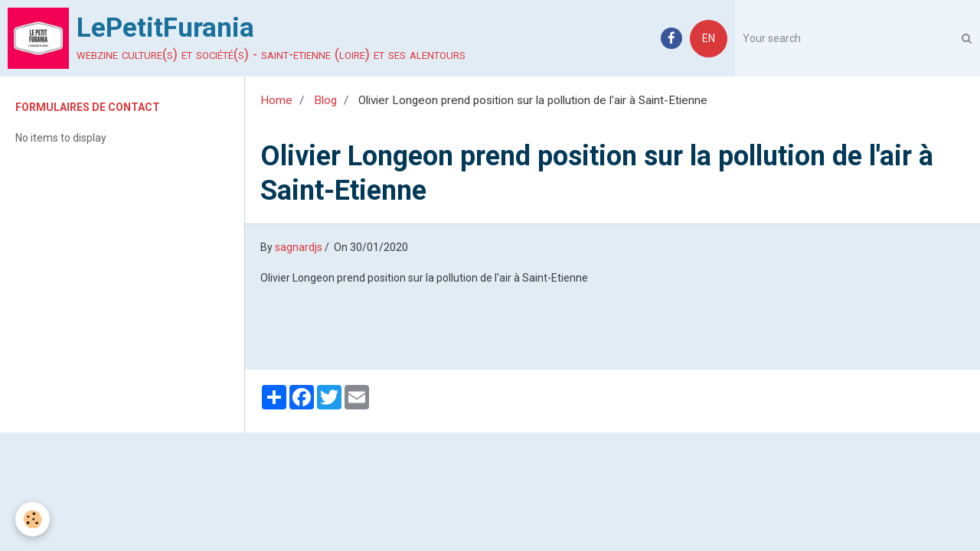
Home (276, 100)
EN (709, 38)
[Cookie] (33, 519)
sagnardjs (299, 247)
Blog (325, 100)
